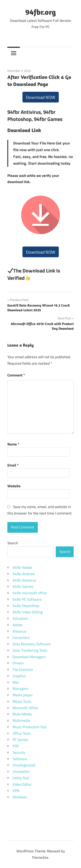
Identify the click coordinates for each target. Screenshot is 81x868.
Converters (21, 638)
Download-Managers (29, 657)
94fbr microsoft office (30, 593)
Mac (16, 682)
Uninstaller (21, 772)
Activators (20, 618)
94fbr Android (23, 574)
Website (14, 486)
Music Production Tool (29, 727)
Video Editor (22, 784)
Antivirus (19, 631)
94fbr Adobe (22, 567)
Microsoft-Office (25, 708)
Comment (16, 375)
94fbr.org (40, 12)
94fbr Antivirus (24, 580)
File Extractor (23, 669)
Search (13, 543)
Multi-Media (22, 714)
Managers (20, 689)
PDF (16, 746)
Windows (20, 797)
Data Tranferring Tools (30, 650)
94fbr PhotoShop (26, 606)
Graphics (19, 676)
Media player (23, 695)
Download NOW (41, 97)
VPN (16, 791)
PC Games (20, 740)
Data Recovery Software (32, 644)
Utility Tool (21, 778)
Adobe (17, 625)
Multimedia (21, 721)
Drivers (18, 663)
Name (13, 444)
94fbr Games (23, 587)
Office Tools (22, 733)
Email (13, 465)
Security (19, 752)
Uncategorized (24, 765)
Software (20, 759)
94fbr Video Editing (28, 612)
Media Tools (22, 701)
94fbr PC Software (27, 599)
